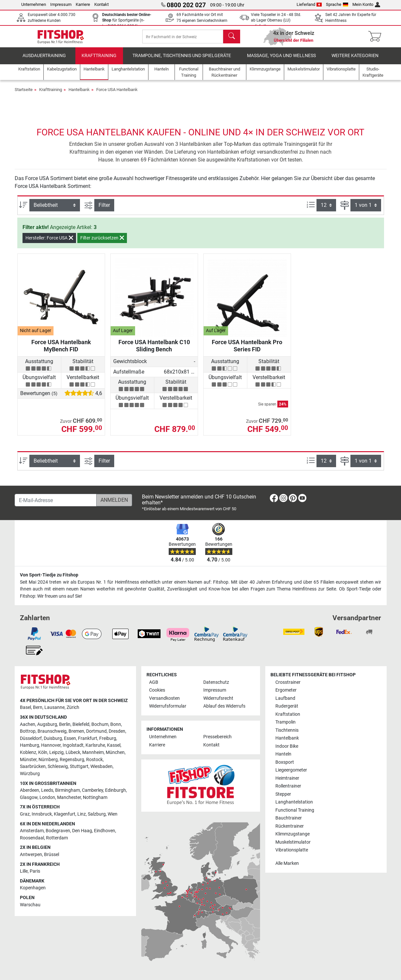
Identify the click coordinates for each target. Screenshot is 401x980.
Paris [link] (35, 872)
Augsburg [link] (47, 724)
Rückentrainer (290, 826)
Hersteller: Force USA (49, 242)
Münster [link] (28, 760)
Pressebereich (217, 737)
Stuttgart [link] (79, 767)
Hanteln (283, 754)
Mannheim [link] (93, 752)
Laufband (285, 698)
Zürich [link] (73, 708)
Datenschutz (216, 682)
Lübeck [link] (73, 752)
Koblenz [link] (28, 752)
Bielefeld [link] (81, 724)
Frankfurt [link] (88, 738)
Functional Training (295, 810)
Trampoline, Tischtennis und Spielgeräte (182, 60)
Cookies (157, 690)
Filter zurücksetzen (102, 242)
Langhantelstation (294, 802)
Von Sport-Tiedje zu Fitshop (49, 575)
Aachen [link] (28, 724)
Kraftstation (288, 714)
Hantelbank (79, 94)
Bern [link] (38, 708)
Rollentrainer (288, 786)
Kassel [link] (114, 746)
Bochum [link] (100, 724)
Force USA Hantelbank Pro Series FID (247, 350)
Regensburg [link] (72, 760)
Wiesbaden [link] (101, 767)
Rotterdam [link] (57, 838)
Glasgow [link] (29, 797)
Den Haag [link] (82, 831)
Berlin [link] (65, 724)
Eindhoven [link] (105, 831)
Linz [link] (82, 814)
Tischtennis (287, 730)
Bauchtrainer (289, 818)
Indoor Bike (287, 746)
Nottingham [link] (95, 797)
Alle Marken (287, 863)
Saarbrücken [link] (33, 767)
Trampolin (285, 722)
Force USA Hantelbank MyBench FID (61, 350)
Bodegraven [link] (58, 831)
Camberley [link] (93, 790)
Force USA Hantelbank (117, 94)
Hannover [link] (51, 746)
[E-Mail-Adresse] (56, 500)
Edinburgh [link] (116, 790)
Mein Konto (366, 4)
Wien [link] (113, 814)
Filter (104, 210)
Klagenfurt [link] (65, 814)
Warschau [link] (30, 905)
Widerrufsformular (168, 706)
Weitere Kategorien (355, 60)
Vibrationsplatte (292, 850)
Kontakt (101, 4)
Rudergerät (287, 706)
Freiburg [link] (108, 738)
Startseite (24, 94)
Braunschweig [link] (52, 732)
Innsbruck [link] (42, 814)
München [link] (115, 752)
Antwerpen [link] (31, 855)
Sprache (337, 4)
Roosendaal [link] (32, 838)
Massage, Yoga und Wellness (281, 60)
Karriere (83, 4)
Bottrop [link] (28, 732)
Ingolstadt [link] (73, 746)
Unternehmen (34, 4)
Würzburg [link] (30, 774)
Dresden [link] (117, 732)
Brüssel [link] (52, 855)
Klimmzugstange (293, 834)
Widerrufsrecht (218, 698)
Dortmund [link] (96, 732)
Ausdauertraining (44, 60)
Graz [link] (25, 814)
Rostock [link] (94, 760)
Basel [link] (25, 708)
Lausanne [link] (54, 708)
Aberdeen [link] (30, 790)
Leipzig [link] (56, 752)
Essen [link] (70, 738)
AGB (154, 682)
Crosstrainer (288, 682)
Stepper (283, 794)
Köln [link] (43, 752)
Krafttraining (99, 60)
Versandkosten (164, 698)
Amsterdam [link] (32, 831)
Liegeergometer (291, 770)
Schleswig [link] (58, 767)
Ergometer (286, 690)
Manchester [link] (69, 797)
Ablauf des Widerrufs (224, 706)
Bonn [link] (116, 724)
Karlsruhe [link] (95, 746)
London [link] (47, 797)
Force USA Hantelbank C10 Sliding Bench (154, 350)
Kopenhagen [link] (33, 888)
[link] (274, 499)
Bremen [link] (76, 732)
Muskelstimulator (293, 842)
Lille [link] (24, 872)
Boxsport (285, 762)
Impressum (61, 4)
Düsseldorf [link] (31, 738)
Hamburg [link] (30, 746)
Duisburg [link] (53, 738)
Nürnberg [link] (48, 760)
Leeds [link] (47, 790)
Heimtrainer (287, 778)
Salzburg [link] (97, 814)
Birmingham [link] (68, 790)
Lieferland (309, 4)
